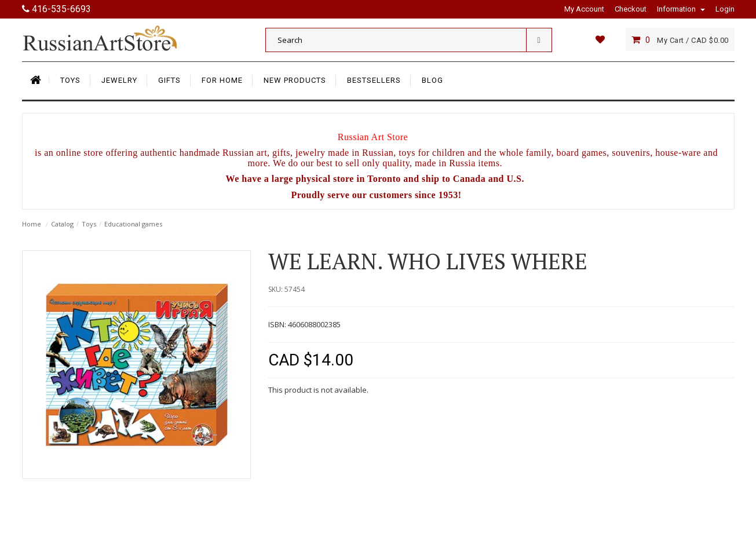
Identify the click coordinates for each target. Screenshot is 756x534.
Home (32, 224)
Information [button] (681, 9)
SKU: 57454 (286, 289)
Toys (89, 224)
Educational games (133, 224)
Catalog (62, 224)
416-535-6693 (56, 9)
